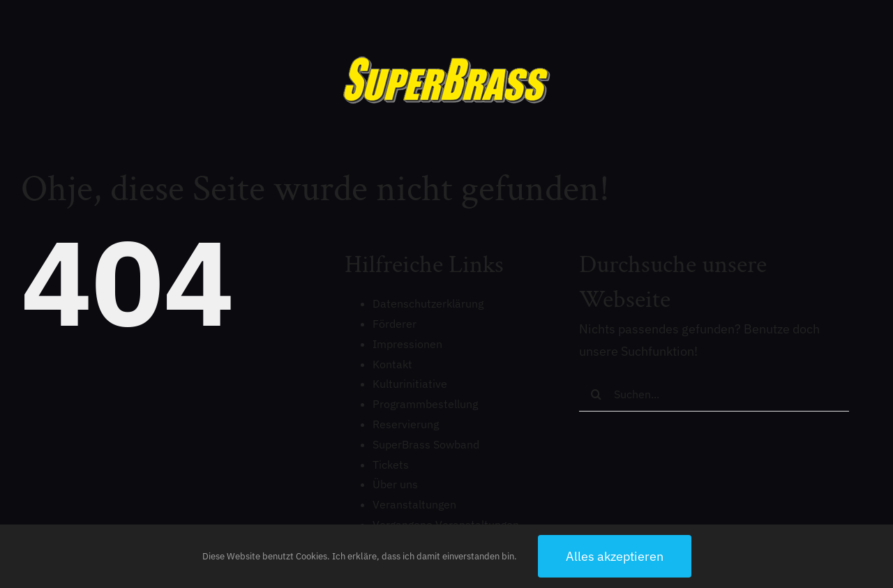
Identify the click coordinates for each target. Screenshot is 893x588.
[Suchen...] (714, 394)
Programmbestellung (425, 404)
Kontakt (392, 364)
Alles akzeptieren (615, 556)
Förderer (395, 324)
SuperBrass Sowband (426, 444)
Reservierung (406, 424)
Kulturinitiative (410, 384)
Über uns (395, 484)
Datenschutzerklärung (428, 303)
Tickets (391, 465)
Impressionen (407, 344)
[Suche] (596, 394)
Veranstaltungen (414, 504)
